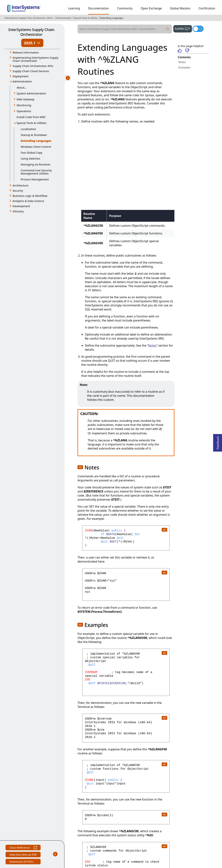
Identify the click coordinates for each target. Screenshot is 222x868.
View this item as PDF (23, 855)
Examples (184, 67)
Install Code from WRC (31, 117)
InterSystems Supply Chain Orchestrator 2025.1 (29, 18)
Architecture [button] (20, 185)
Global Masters (180, 8)
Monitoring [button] (24, 105)
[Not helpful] (187, 51)
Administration (64, 18)
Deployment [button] (20, 76)
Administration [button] (22, 81)
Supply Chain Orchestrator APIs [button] (33, 66)
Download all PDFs (22, 862)
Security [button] (18, 191)
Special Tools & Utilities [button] (31, 123)
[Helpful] (180, 51)
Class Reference (23, 848)
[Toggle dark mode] (198, 29)
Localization (28, 129)
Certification (207, 8)
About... (22, 87)
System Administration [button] (31, 93)
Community (125, 8)
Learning (74, 8)
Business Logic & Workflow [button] (30, 196)
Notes (182, 62)
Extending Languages (112, 18)
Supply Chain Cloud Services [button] (31, 71)
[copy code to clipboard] (164, 530)
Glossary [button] (18, 211)
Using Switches (30, 158)
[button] (80, 467)
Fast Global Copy (31, 153)
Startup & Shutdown (34, 135)
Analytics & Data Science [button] (28, 201)
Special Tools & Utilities (86, 18)
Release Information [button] (26, 52)
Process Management (35, 179)
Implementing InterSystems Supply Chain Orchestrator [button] (35, 59)
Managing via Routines (36, 164)
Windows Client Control (36, 147)
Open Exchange (151, 8)
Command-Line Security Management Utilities (36, 172)
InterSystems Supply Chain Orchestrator (31, 32)
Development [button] (21, 206)
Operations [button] (24, 111)
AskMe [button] (183, 28)
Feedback (218, 442)
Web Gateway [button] (25, 99)
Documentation (98, 8)
